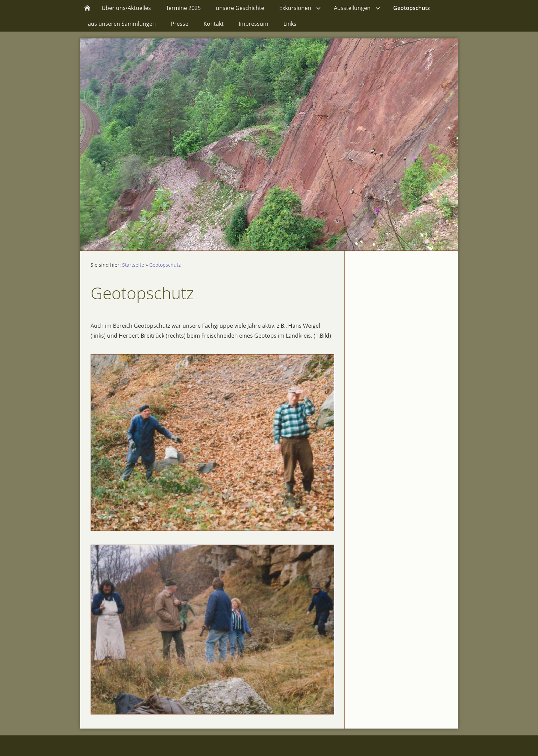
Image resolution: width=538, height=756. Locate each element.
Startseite (133, 265)
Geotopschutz (165, 265)
